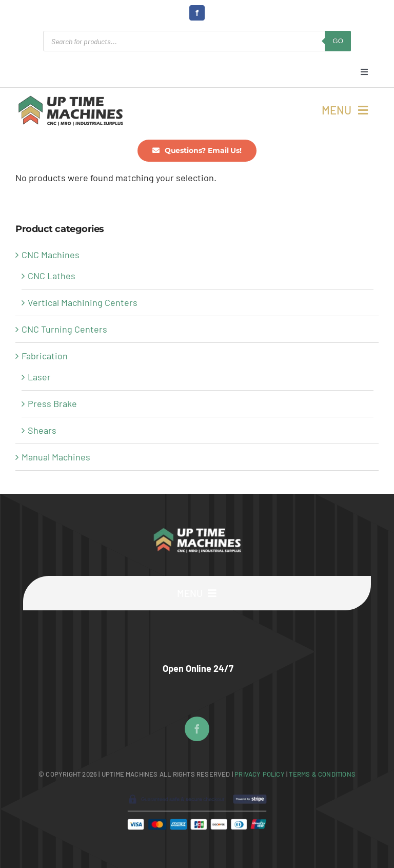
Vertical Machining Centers (83, 302)
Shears (42, 430)
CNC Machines (51, 255)
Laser (39, 377)
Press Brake (52, 403)
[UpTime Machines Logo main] (71, 99)
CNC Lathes (52, 276)
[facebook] (197, 13)
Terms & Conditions (322, 774)
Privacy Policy (260, 774)
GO (338, 41)
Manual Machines (56, 457)
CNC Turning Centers (64, 329)
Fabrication (45, 356)
